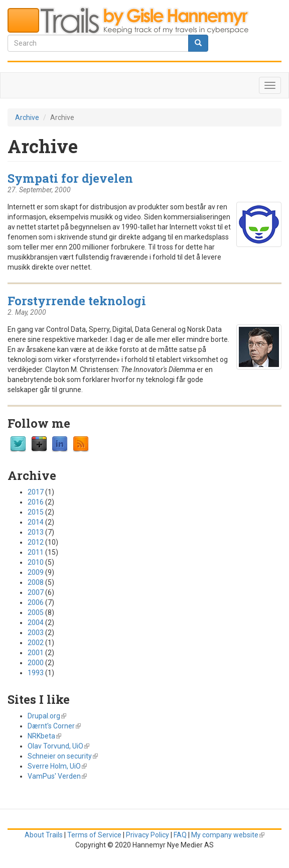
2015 (36, 512)
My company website (228, 835)
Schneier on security (63, 756)
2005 (36, 612)
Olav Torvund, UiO (58, 746)
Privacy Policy (148, 835)
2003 (36, 633)
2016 (36, 502)
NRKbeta (44, 736)
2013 (36, 532)
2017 (36, 492)
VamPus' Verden (57, 776)
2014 (36, 522)
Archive (27, 117)
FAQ (180, 835)
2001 (36, 653)
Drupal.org (47, 716)
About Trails (44, 835)
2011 (36, 552)
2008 (36, 582)
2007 (36, 592)
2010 (36, 562)
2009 (36, 572)
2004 (36, 623)
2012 (36, 542)
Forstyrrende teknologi (77, 300)
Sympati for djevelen (70, 178)
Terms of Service (94, 835)
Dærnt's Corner (54, 726)
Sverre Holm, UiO (57, 766)
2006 (36, 602)
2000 (36, 663)
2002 (36, 643)
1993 (36, 673)
